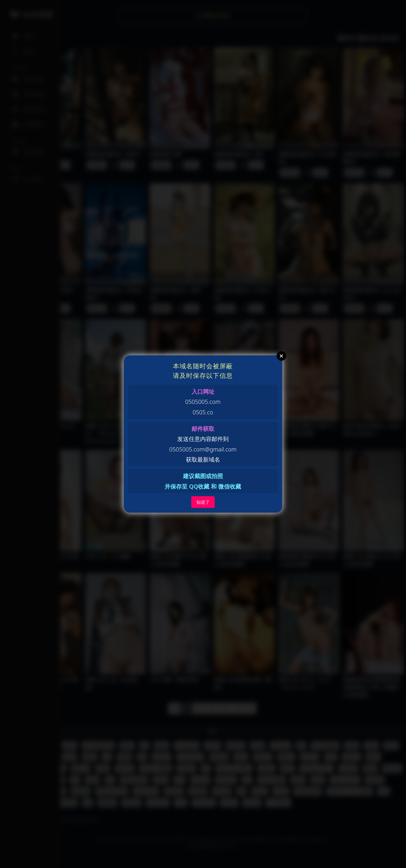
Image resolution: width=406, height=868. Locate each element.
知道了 (203, 502)
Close (281, 356)
